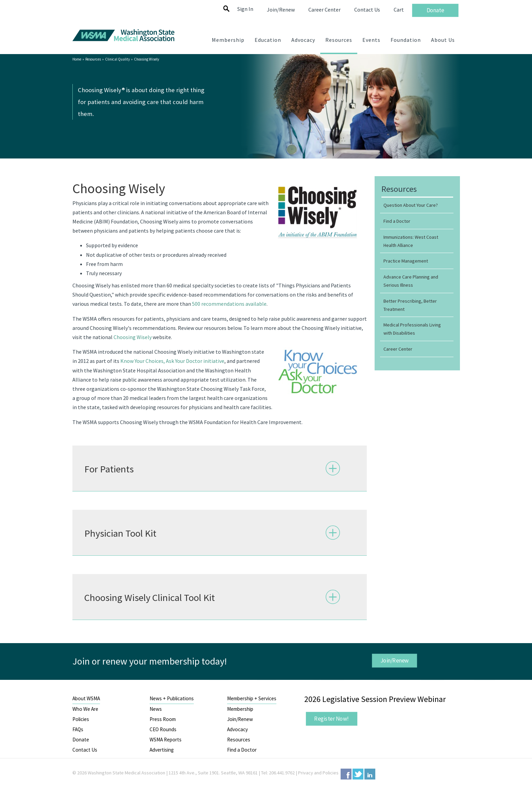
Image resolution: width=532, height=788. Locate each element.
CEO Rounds (163, 729)
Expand (333, 468)
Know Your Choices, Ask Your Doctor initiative (172, 361)
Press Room (163, 719)
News (156, 709)
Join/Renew (395, 660)
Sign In (245, 9)
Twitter (358, 774)
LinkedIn (370, 774)
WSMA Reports (166, 740)
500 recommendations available (229, 304)
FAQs (78, 729)
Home (77, 59)
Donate (81, 740)
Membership (240, 709)
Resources (93, 59)
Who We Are (85, 709)
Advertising (162, 750)
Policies (81, 719)
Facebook (346, 774)
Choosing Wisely (133, 337)
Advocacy (237, 729)
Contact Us (85, 750)
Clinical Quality (117, 59)
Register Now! (331, 719)
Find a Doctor (242, 750)
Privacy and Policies (318, 773)
